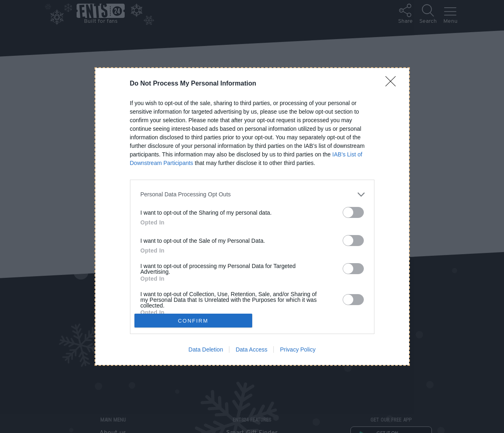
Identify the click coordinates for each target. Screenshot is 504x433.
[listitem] (252, 195)
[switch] (353, 212)
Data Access (251, 349)
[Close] (393, 84)
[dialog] (252, 217)
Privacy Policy (298, 349)
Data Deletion (206, 349)
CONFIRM (193, 321)
